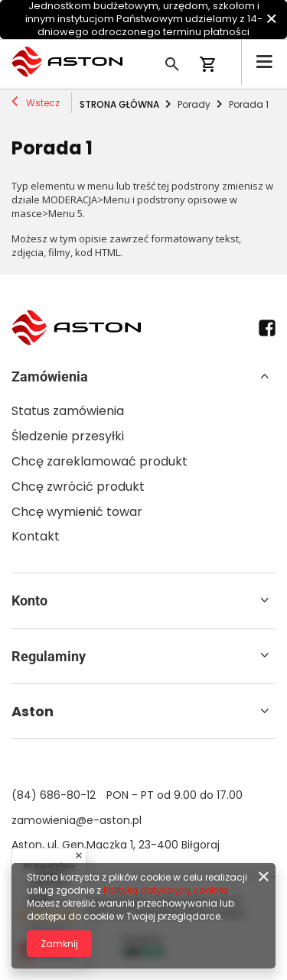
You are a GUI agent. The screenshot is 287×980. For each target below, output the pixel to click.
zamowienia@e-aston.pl (77, 820)
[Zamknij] (271, 19)
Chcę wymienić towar (77, 513)
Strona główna (119, 104)
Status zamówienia (68, 412)
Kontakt (36, 537)
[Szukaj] (172, 62)
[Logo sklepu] (67, 62)
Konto (29, 600)
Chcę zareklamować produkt (99, 462)
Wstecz (36, 103)
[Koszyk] (214, 66)
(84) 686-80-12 (54, 795)
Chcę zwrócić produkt (78, 487)
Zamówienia (50, 376)
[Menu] (264, 62)
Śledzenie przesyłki (68, 437)
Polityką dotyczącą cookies (166, 890)
